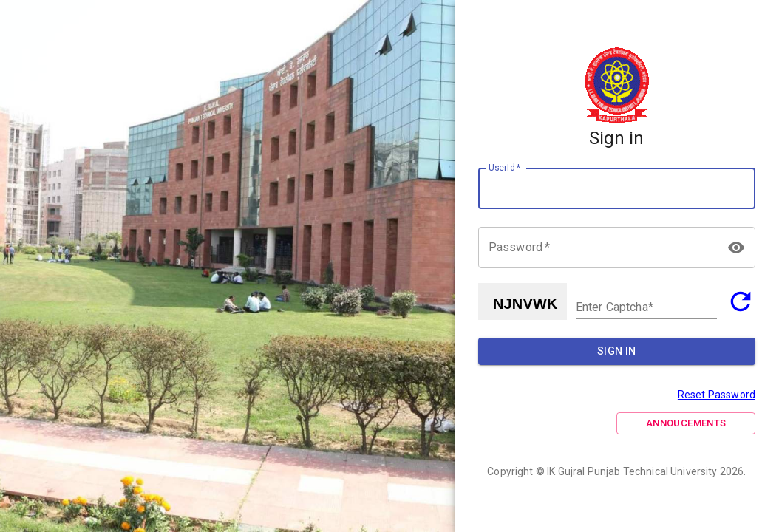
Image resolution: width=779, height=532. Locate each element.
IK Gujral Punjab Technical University (632, 471)
